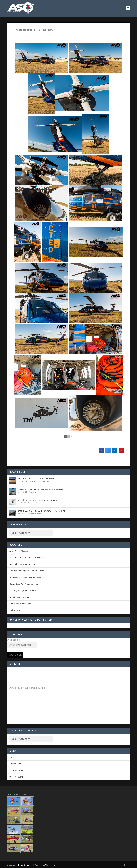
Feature (40, 481)
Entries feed (15, 764)
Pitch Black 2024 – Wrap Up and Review (36, 478)
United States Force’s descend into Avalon (37, 500)
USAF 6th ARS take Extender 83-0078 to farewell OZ (41, 511)
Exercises (33, 481)
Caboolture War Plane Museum (24, 584)
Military (46, 481)
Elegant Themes (25, 865)
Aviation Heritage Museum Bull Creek (27, 571)
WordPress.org (16, 777)
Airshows (32, 492)
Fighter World (16, 610)
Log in (12, 757)
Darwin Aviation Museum (21, 597)
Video (38, 503)
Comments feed (17, 770)
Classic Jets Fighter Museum (23, 591)
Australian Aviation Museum (23, 564)
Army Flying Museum (19, 551)
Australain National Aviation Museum (27, 558)
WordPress (50, 865)
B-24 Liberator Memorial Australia (25, 577)
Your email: (13, 640)
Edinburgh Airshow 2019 (21, 604)
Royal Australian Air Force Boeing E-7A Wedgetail (40, 489)
